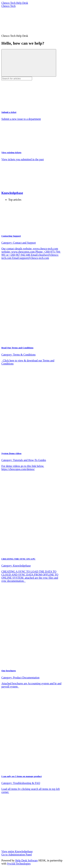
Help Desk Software (27, 860)
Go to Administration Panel (17, 855)
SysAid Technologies (19, 864)
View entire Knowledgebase (17, 851)
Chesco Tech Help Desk (15, 3)
